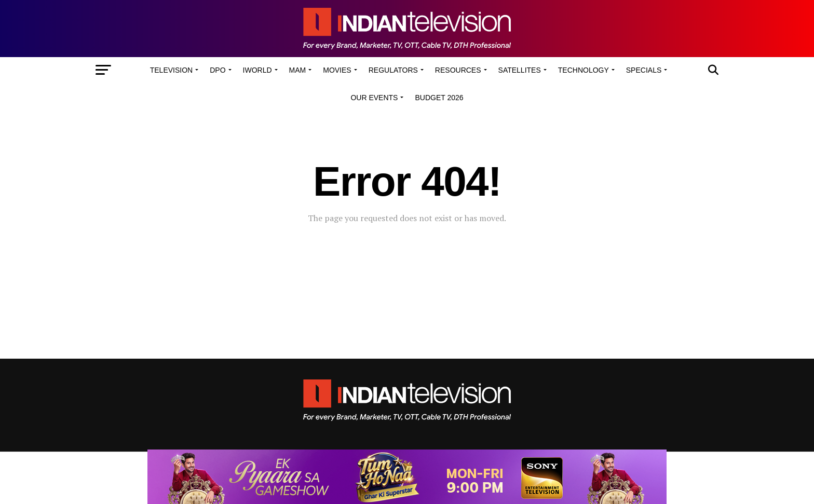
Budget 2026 (439, 98)
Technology (584, 70)
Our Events (374, 98)
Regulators (393, 70)
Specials (644, 70)
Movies (337, 70)
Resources (458, 70)
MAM (298, 70)
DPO (218, 70)
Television (171, 70)
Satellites (520, 70)
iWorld (257, 70)
